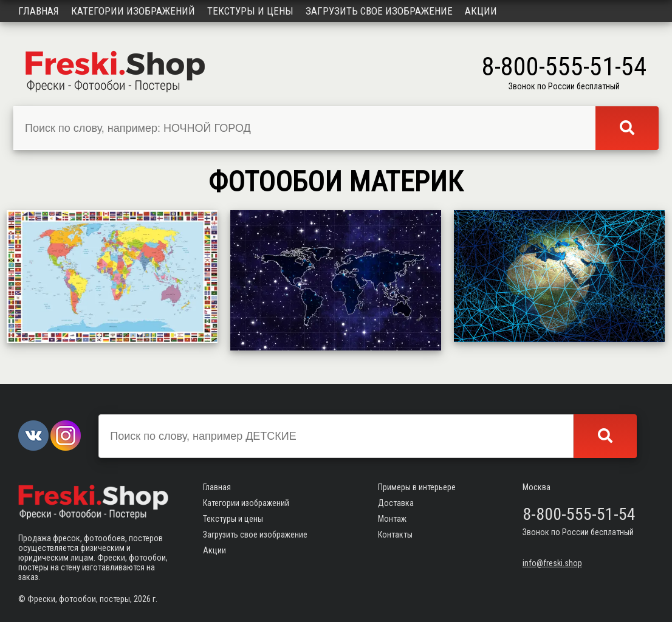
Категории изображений (133, 11)
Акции (481, 11)
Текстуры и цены (250, 11)
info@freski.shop (552, 563)
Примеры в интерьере (417, 487)
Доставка (396, 503)
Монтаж (392, 519)
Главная (39, 11)
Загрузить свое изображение (379, 11)
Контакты (395, 535)
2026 (142, 599)
